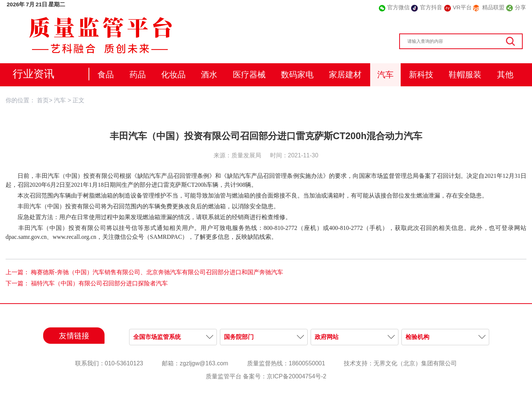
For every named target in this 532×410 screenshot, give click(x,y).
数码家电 (297, 75)
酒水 (209, 75)
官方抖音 (431, 7)
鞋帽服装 (465, 75)
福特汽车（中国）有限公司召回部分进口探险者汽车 (99, 283)
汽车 (385, 75)
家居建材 (345, 75)
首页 (43, 100)
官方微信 (398, 7)
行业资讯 (33, 74)
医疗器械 (249, 75)
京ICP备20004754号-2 (297, 376)
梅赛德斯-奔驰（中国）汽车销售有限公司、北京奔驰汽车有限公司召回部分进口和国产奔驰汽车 (157, 272)
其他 (505, 75)
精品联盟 (493, 7)
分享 (520, 7)
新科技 (421, 75)
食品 (106, 75)
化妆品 (173, 75)
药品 (138, 75)
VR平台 (462, 7)
